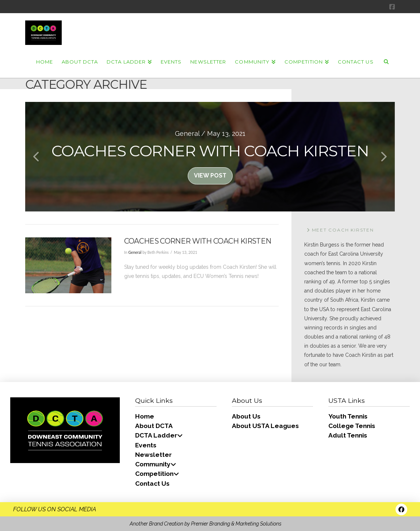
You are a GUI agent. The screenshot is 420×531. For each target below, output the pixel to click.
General (135, 252)
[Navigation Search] (386, 61)
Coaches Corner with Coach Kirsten (198, 241)
